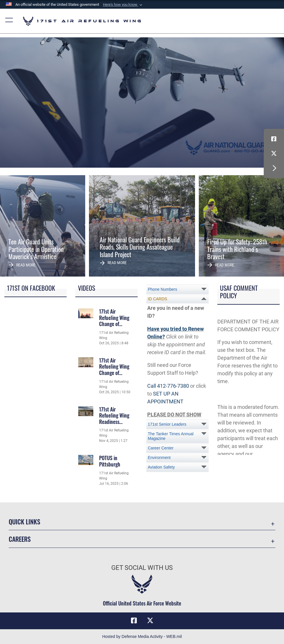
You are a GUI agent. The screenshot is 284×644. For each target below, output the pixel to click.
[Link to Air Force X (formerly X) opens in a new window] (274, 153)
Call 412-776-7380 (168, 386)
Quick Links (24, 522)
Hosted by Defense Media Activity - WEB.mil (142, 636)
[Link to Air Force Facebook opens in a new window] (274, 139)
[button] (123, 5)
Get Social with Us (142, 568)
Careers (20, 539)
